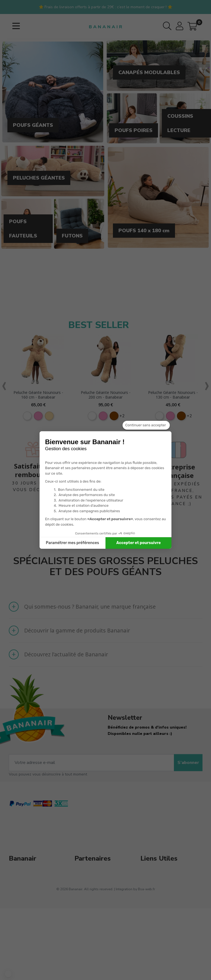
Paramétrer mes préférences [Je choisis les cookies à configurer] (73, 543)
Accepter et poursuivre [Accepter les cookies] (138, 543)
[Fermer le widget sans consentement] (146, 425)
